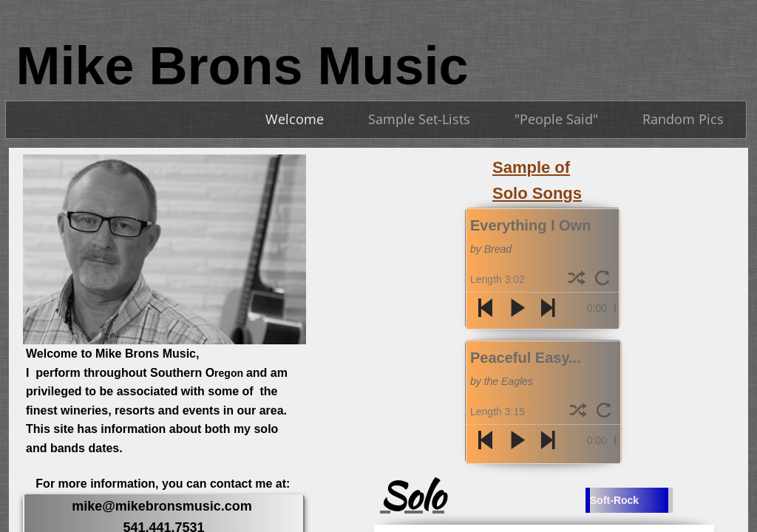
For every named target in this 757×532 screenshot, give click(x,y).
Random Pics (683, 119)
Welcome (295, 119)
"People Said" (556, 119)
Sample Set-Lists (419, 119)
